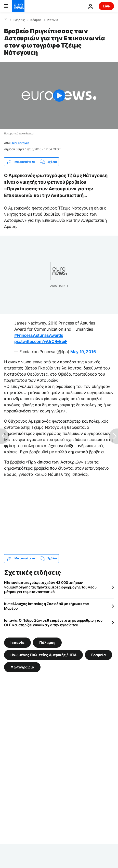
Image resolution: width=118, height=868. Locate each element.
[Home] (6, 20)
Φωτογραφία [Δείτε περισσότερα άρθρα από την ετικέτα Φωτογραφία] (22, 667)
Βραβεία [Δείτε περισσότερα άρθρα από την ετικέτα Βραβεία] (99, 655)
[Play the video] (59, 96)
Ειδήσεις (19, 20)
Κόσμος (36, 20)
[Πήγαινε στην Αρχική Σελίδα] (18, 6)
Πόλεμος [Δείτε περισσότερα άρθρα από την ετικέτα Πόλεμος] (47, 642)
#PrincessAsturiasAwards (39, 335)
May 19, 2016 (83, 352)
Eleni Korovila (20, 143)
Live (106, 6)
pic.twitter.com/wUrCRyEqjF (41, 341)
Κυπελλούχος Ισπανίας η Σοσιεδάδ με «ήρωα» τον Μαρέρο (47, 606)
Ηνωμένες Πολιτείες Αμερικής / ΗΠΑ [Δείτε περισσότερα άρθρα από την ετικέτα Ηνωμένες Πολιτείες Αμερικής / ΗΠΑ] (43, 655)
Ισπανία (53, 20)
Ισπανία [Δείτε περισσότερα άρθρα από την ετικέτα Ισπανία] (17, 642)
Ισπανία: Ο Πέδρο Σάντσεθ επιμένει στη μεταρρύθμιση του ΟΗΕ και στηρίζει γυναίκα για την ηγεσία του (53, 623)
